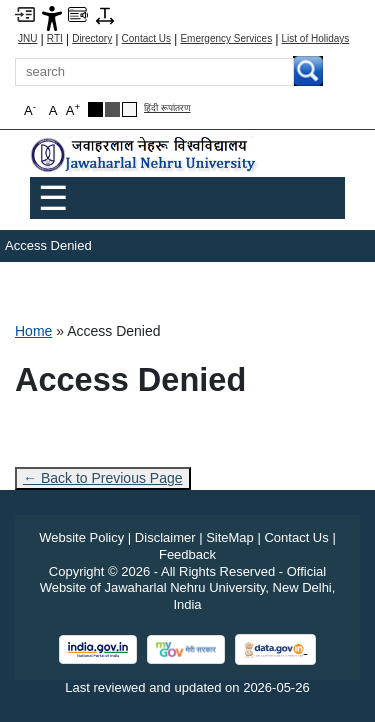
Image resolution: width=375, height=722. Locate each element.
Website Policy (81, 537)
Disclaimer (165, 537)
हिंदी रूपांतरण (167, 108)
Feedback (187, 554)
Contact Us (146, 39)
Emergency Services (226, 39)
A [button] (73, 109)
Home (33, 331)
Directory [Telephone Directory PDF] (92, 39)
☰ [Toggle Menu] (53, 198)
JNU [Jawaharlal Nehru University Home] (27, 39)
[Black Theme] (95, 109)
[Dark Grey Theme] (112, 109)
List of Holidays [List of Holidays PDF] (316, 39)
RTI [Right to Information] (55, 39)
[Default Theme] (129, 109)
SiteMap (230, 537)
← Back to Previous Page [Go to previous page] (103, 478)
